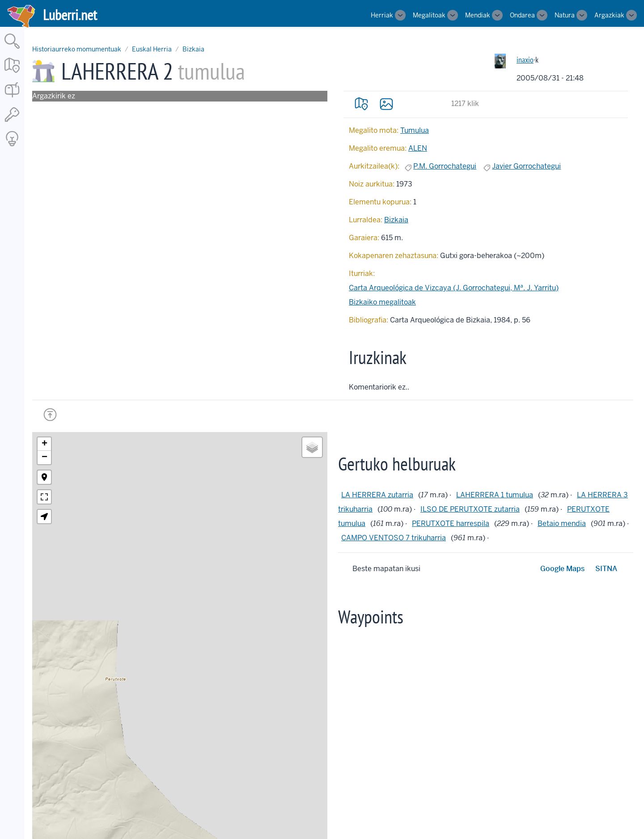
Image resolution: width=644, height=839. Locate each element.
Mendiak (478, 15)
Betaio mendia (562, 523)
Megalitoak (429, 15)
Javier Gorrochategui (526, 166)
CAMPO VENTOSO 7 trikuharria (394, 538)
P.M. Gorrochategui (445, 166)
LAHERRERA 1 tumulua (495, 495)
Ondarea (522, 15)
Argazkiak (609, 15)
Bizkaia (193, 49)
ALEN (418, 148)
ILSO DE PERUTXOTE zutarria (470, 509)
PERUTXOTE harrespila (451, 523)
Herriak (382, 15)
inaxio (525, 60)
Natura (565, 15)
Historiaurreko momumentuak (77, 49)
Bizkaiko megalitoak (382, 302)
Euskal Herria (152, 49)
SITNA (606, 569)
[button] (44, 444)
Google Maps (562, 569)
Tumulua (415, 130)
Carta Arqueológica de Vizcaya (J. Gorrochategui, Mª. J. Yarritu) (454, 288)
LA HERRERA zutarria (377, 495)
